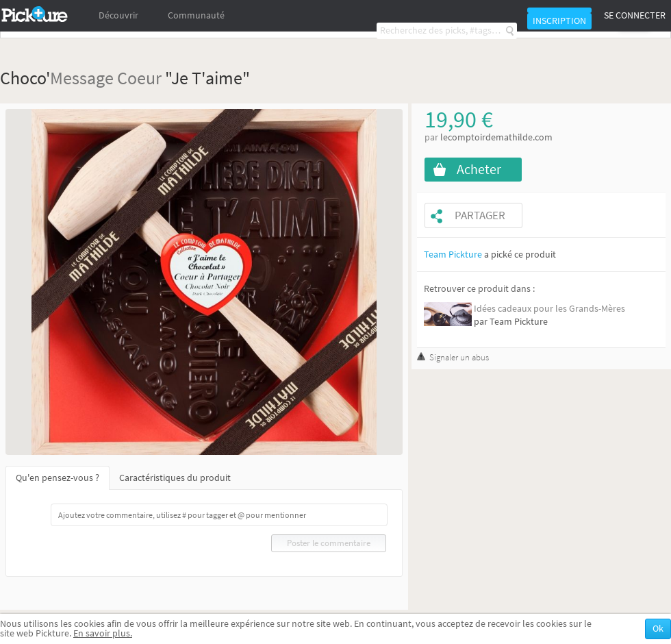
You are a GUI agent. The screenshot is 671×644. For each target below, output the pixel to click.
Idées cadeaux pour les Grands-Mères (549, 309)
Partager (480, 215)
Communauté (196, 15)
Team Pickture (453, 255)
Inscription (559, 21)
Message (82, 78)
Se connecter (635, 15)
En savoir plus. (103, 633)
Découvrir (118, 15)
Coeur (139, 78)
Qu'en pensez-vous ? (58, 478)
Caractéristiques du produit (175, 478)
